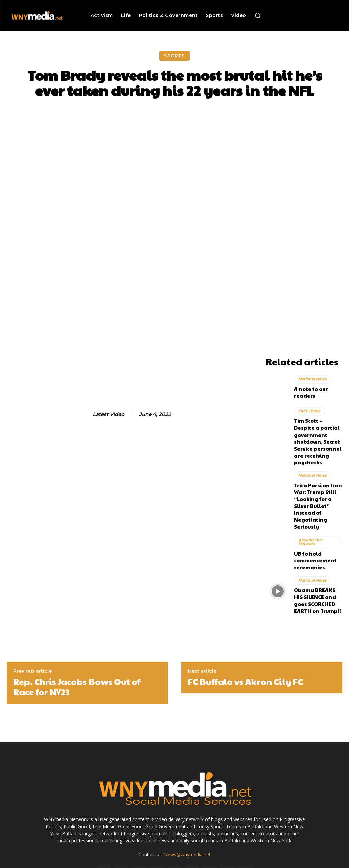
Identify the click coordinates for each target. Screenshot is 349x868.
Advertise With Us (168, 862)
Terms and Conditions (246, 862)
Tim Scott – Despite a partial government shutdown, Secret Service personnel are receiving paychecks (318, 430)
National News (312, 382)
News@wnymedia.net (187, 808)
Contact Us (315, 862)
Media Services (205, 862)
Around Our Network (309, 504)
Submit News (286, 862)
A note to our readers (317, 391)
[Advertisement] (304, 254)
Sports (174, 56)
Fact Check (309, 409)
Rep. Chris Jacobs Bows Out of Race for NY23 (77, 640)
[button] (258, 15)
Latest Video (108, 414)
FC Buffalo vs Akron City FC (245, 635)
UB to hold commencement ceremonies (312, 521)
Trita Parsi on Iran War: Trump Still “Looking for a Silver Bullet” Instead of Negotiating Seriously (317, 476)
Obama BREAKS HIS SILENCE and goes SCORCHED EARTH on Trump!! (317, 556)
